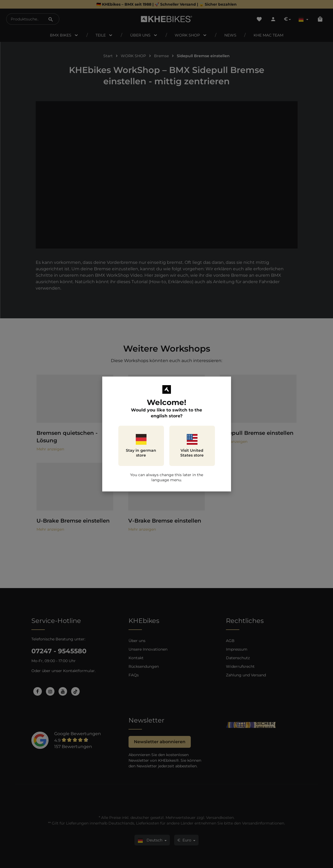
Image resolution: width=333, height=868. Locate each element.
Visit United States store (192, 446)
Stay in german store (141, 446)
